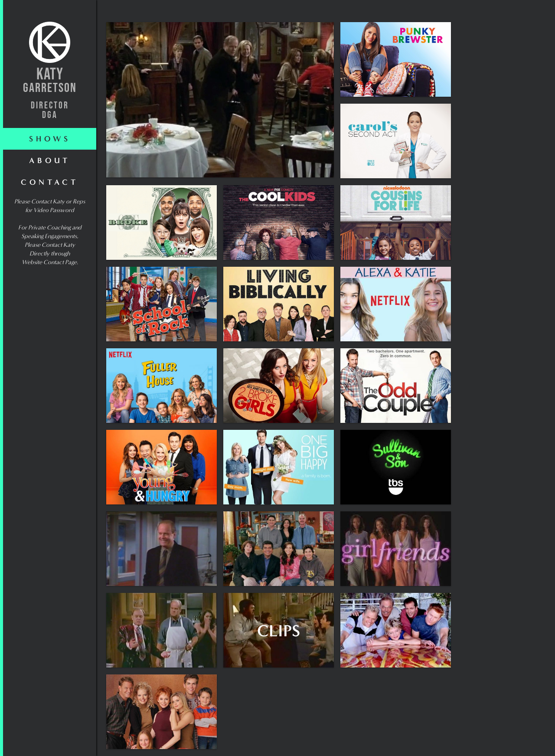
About (50, 160)
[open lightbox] (220, 100)
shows (50, 139)
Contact (50, 182)
